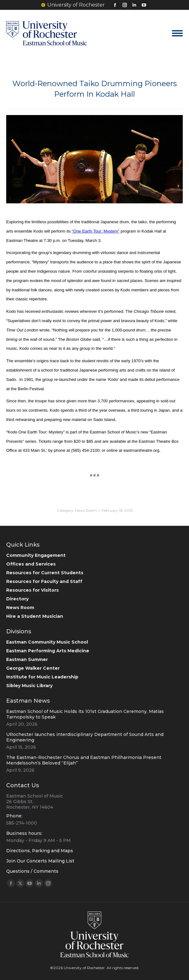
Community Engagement (36, 555)
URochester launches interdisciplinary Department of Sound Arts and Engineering (85, 737)
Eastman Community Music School (47, 642)
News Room (86, 510)
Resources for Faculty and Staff (44, 581)
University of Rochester (73, 5)
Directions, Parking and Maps (40, 851)
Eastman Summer (27, 659)
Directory (17, 599)
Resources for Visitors (32, 590)
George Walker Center (33, 668)
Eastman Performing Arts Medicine (48, 651)
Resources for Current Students (45, 573)
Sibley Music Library (29, 686)
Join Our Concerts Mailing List (40, 861)
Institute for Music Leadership (42, 677)
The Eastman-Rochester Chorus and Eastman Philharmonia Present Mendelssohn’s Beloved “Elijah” (84, 760)
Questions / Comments (32, 871)
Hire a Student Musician (35, 616)
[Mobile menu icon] (177, 33)
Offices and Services (31, 564)
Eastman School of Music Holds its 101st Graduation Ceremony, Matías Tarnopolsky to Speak (85, 714)
